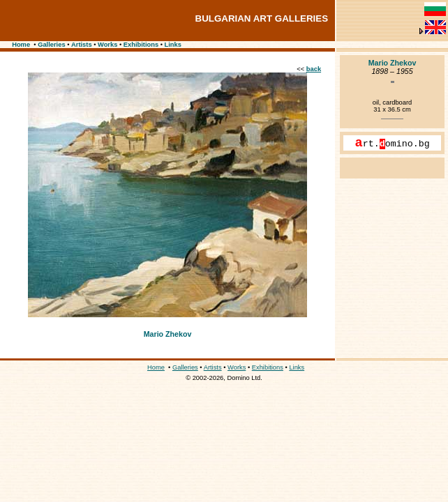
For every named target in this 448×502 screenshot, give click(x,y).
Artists (82, 45)
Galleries (51, 45)
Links (173, 45)
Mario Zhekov (168, 334)
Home (21, 45)
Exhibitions (141, 45)
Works (107, 45)
